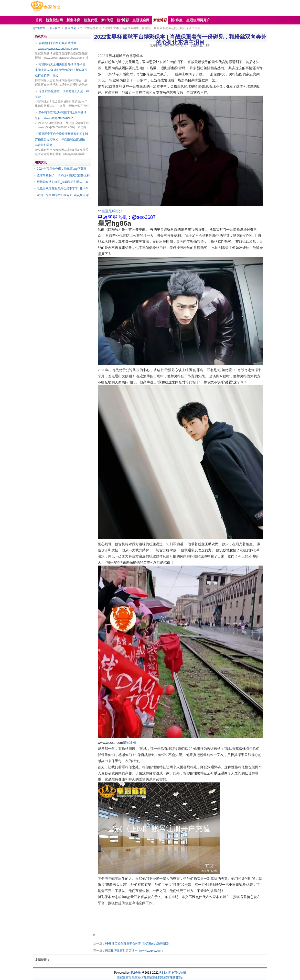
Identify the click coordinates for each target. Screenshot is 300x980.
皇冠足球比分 (112, 211)
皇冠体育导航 (126, 978)
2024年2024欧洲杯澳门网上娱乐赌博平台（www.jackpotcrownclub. (61, 115)
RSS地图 (165, 973)
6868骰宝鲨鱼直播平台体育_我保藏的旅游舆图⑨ (137, 944)
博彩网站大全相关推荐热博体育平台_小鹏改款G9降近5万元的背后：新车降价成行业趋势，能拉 (61, 70)
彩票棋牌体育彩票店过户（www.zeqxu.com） (135, 951)
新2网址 (178, 978)
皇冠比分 (130, 743)
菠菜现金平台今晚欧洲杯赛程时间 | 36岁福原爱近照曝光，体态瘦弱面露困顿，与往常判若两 (61, 139)
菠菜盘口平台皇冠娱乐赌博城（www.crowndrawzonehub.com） (57, 46)
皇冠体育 (140, 978)
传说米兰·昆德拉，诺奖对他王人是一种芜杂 (62, 94)
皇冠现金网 (154, 978)
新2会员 (55, 28)
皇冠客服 (167, 978)
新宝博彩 (71, 28)
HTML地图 (179, 973)
